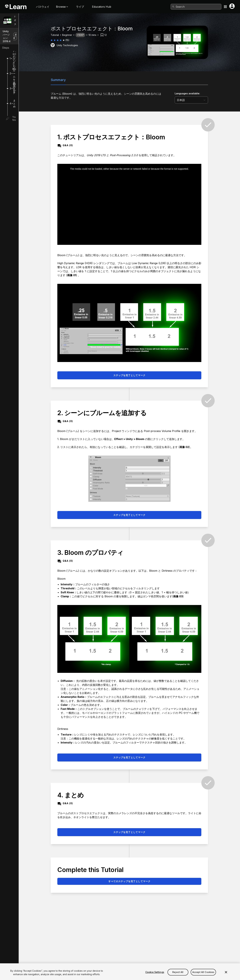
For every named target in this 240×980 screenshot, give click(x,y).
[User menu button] (232, 6)
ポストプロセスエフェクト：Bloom (33, 22)
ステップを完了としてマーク (149, 375)
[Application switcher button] (225, 7)
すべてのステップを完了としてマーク (148, 881)
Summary (78, 80)
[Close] (226, 976)
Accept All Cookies (203, 976)
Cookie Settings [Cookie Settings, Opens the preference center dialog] (155, 976)
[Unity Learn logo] (16, 7)
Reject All (178, 976)
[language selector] (211, 100)
